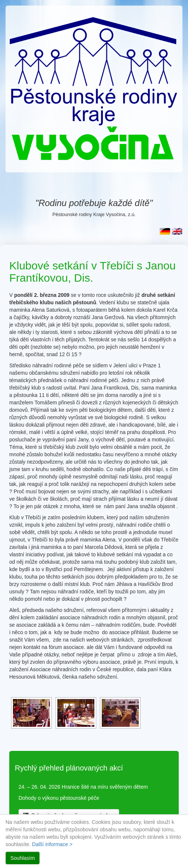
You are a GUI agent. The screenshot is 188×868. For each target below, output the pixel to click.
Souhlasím (23, 858)
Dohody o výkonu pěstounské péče (59, 798)
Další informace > (52, 844)
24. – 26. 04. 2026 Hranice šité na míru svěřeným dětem (83, 787)
